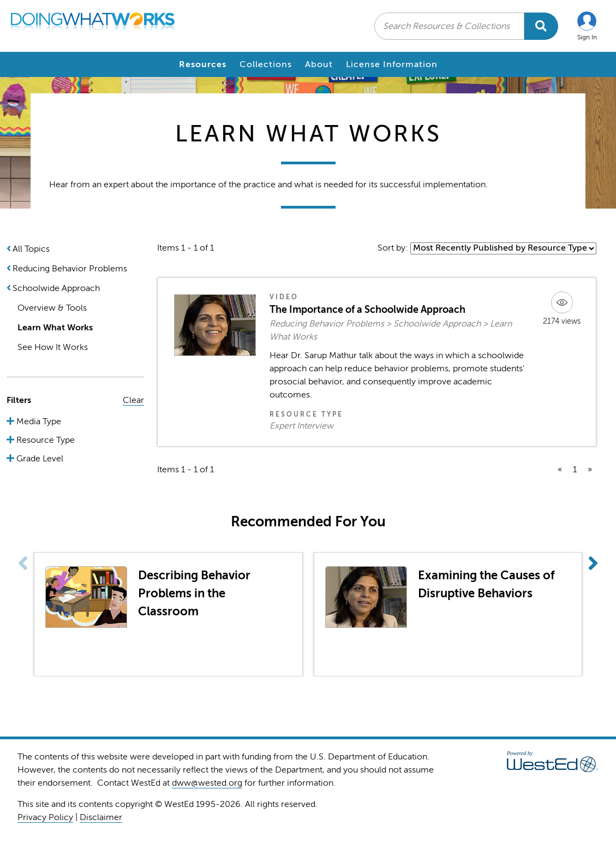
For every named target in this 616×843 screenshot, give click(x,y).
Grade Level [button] (39, 459)
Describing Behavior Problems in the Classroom (194, 593)
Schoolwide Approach (56, 288)
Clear (133, 400)
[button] (587, 26)
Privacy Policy (45, 817)
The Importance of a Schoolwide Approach (367, 310)
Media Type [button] (38, 422)
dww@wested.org (207, 783)
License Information (392, 64)
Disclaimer (101, 817)
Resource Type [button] (44, 440)
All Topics (31, 249)
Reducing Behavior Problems (70, 269)
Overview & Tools (52, 308)
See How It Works (53, 347)
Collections (266, 64)
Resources (203, 64)
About (319, 64)
